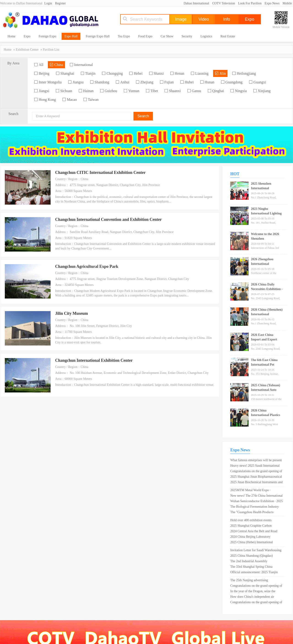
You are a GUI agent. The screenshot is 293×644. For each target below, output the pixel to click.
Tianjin (88, 73)
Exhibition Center (27, 50)
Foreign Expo (47, 36)
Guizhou (109, 91)
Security (187, 36)
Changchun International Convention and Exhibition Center (109, 219)
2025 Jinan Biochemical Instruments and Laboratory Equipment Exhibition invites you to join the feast (256, 483)
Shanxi (156, 73)
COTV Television (224, 3)
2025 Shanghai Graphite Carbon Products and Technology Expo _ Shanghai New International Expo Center (252, 526)
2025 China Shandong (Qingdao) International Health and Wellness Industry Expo (252, 556)
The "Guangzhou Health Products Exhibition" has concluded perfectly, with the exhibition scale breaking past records (255, 513)
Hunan (207, 82)
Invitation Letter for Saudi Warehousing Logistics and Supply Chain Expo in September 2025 (256, 551)
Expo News (272, 3)
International (81, 65)
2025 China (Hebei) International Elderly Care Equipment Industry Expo (255, 543)
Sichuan (64, 91)
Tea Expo (124, 36)
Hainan (86, 91)
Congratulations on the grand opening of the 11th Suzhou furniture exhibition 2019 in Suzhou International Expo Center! (256, 472)
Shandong (100, 82)
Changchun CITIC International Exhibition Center (100, 173)
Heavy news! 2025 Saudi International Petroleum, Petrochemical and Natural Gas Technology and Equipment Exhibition (255, 466)
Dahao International (196, 3)
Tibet (152, 91)
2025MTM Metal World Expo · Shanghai (250, 491)
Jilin (220, 73)
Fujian (167, 82)
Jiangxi (42, 91)
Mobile (287, 3)
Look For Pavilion (250, 3)
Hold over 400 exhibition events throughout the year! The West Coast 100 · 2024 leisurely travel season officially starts (254, 521)
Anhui (122, 82)
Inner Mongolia (48, 82)
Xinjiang (262, 91)
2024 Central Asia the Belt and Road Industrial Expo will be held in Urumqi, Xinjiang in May (256, 532)
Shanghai (65, 73)
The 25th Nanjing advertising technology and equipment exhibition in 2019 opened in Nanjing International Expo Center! (256, 581)
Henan (177, 73)
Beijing (42, 73)
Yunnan (132, 91)
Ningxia (239, 91)
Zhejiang (145, 82)
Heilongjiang (244, 73)
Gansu (194, 91)
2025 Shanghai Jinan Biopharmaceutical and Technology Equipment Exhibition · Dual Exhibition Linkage (256, 477)
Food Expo (145, 36)
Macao (70, 100)
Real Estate (228, 36)
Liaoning (200, 73)
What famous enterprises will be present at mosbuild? (256, 461)
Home (11, 36)
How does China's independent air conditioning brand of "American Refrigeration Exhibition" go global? (254, 597)
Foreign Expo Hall (98, 36)
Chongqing (112, 73)
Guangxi (257, 82)
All (39, 65)
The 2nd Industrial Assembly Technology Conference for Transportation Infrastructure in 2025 (254, 562)
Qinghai (216, 91)
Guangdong (232, 82)
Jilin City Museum (72, 313)
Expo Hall (71, 36)
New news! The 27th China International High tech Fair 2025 (256, 496)
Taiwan (91, 100)
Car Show (167, 36)
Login (48, 3)
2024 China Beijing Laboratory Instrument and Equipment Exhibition (255, 537)
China (56, 65)
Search (143, 116)
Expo (27, 36)
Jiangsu (76, 82)
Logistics (206, 36)
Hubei (187, 82)
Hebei (136, 73)
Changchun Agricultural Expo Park (87, 266)
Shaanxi (173, 91)
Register (61, 3)
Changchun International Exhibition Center (94, 360)
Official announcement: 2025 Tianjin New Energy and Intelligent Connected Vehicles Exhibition (255, 573)
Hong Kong (45, 100)
